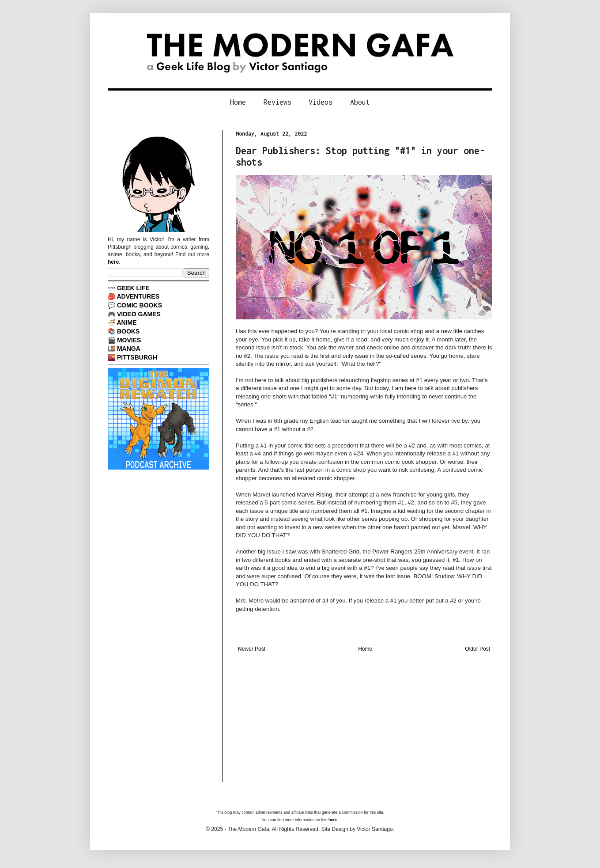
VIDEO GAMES (139, 314)
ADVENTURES (138, 296)
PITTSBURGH (137, 357)
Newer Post (252, 649)
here (113, 262)
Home (238, 102)
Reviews (277, 102)
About (360, 102)
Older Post (477, 649)
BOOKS (128, 331)
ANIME (126, 322)
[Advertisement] (364, 720)
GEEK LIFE (133, 288)
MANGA (129, 349)
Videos (321, 102)
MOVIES (129, 340)
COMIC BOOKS (140, 305)
